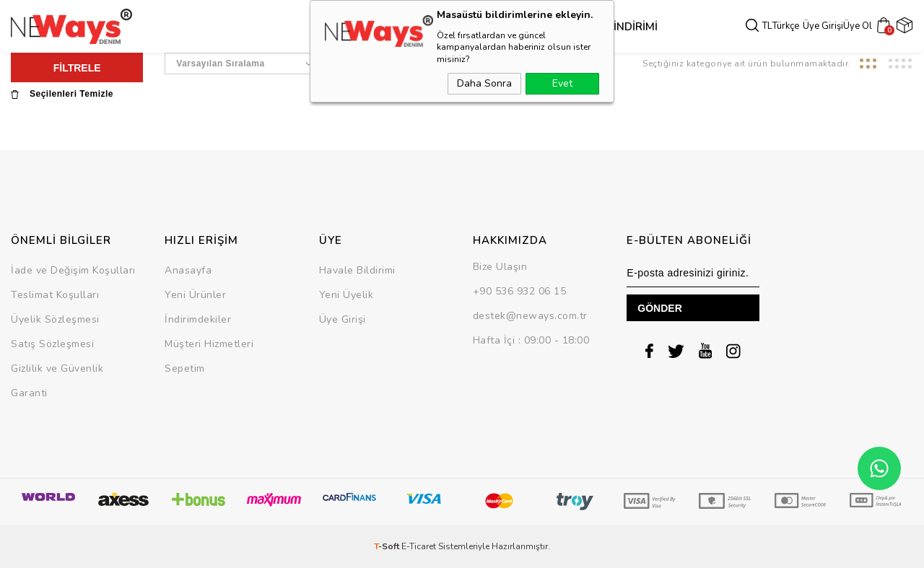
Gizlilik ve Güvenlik (57, 368)
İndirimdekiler (198, 319)
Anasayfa (188, 270)
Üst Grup (382, 27)
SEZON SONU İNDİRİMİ (564, 27)
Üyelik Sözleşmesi (55, 319)
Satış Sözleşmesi (52, 344)
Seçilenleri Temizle (62, 94)
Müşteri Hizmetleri (209, 344)
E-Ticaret (419, 546)
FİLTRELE (77, 68)
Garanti (29, 393)
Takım (485, 27)
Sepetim (185, 368)
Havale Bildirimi (357, 270)
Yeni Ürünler (195, 295)
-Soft (388, 546)
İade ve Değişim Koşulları (73, 270)
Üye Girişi (825, 26)
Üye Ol (860, 26)
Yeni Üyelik (346, 295)
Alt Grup (439, 27)
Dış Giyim (326, 27)
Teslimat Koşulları (55, 295)
